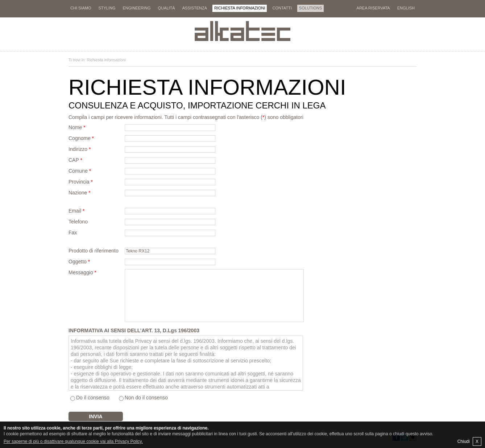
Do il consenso (93, 398)
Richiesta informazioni (106, 60)
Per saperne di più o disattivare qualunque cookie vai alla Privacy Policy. (73, 441)
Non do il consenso (146, 398)
